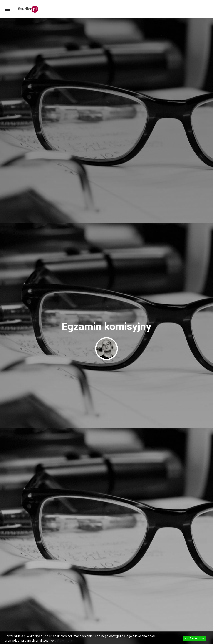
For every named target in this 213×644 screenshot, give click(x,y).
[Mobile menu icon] (8, 9)
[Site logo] (29, 9)
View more (65, 641)
